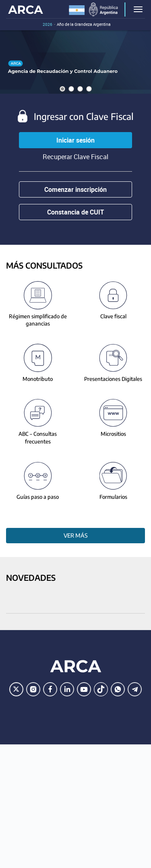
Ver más (76, 535)
